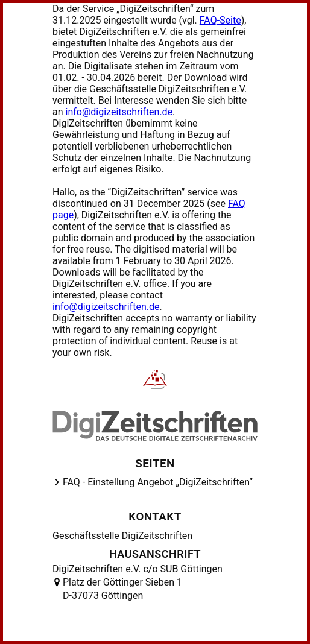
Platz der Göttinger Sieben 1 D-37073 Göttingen (122, 589)
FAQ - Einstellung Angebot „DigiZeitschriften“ (158, 482)
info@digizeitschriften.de (119, 112)
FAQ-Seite (220, 20)
